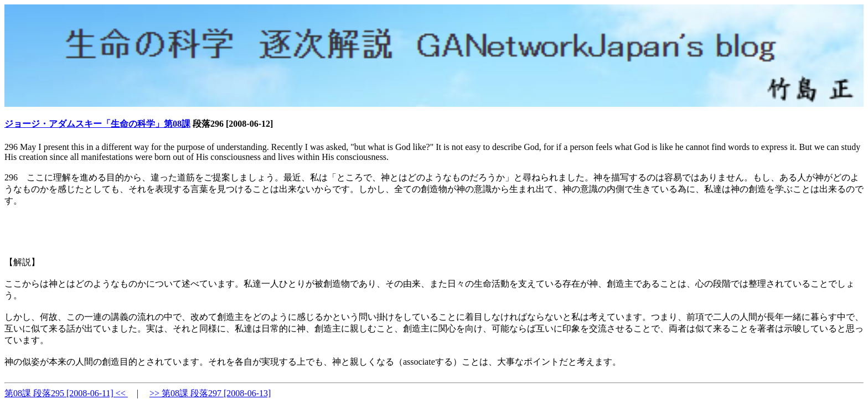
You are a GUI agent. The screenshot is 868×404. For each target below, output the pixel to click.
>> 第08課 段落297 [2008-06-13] (210, 393)
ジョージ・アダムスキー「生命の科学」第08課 (97, 124)
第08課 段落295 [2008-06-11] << (66, 393)
